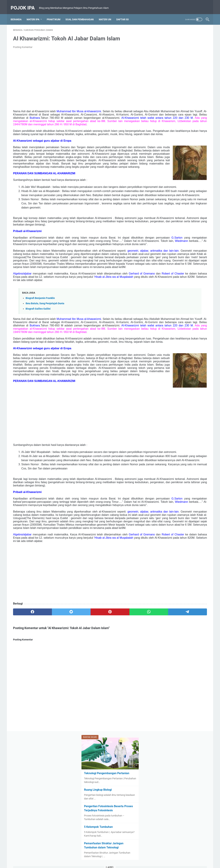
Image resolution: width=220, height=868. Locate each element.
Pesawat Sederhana (168, 237)
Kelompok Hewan (176, 206)
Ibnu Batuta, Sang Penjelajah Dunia (45, 367)
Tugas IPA (184, 276)
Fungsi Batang (165, 186)
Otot (187, 225)
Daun (160, 180)
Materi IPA (35, 18)
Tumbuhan (199, 276)
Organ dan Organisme (169, 225)
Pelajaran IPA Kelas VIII (169, 231)
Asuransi (162, 167)
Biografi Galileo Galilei (38, 372)
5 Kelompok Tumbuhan (172, 118)
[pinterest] (78, 729)
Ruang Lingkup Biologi (172, 81)
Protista (161, 244)
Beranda (18, 18)
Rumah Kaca (164, 256)
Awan (174, 167)
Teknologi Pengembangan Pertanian (181, 64)
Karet (160, 206)
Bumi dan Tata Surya (186, 174)
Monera (186, 218)
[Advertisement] (78, 78)
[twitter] (52, 729)
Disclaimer (118, 856)
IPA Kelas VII (181, 199)
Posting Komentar (23, 48)
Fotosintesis (173, 180)
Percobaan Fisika (195, 231)
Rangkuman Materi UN (169, 250)
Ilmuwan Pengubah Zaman (172, 193)
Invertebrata (197, 193)
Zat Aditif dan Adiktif (168, 282)
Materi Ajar (188, 212)
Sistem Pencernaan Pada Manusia (175, 263)
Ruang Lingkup (194, 250)
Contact (105, 856)
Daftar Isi (125, 18)
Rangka (174, 244)
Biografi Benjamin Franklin (40, 361)
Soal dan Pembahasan (82, 18)
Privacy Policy (135, 856)
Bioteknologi (164, 174)
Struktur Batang (166, 276)
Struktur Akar (192, 269)
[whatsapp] (104, 729)
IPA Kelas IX (163, 199)
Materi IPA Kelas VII (167, 218)
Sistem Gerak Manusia (187, 256)
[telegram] (130, 729)
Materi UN (107, 18)
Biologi (185, 167)
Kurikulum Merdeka (167, 212)
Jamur (195, 199)
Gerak (180, 186)
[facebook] (26, 729)
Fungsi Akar (190, 180)
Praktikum (56, 18)
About (94, 856)
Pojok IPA (25, 4)
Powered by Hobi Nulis (115, 863)
